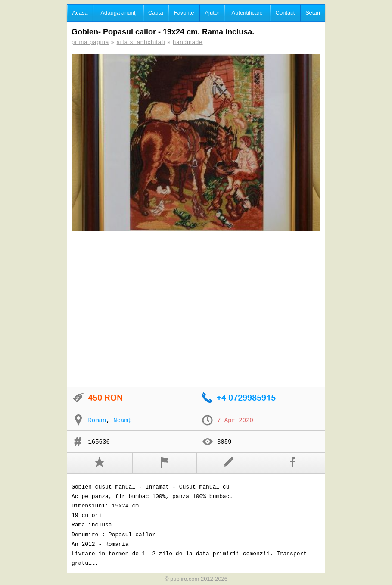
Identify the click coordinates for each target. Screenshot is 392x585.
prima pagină (90, 42)
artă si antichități (141, 42)
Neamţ (122, 420)
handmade (188, 42)
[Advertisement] (196, 310)
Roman (97, 420)
